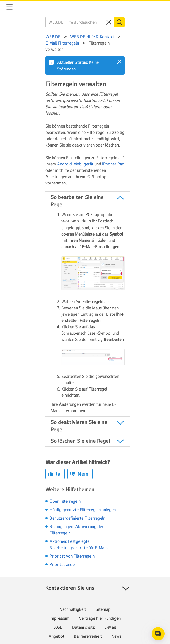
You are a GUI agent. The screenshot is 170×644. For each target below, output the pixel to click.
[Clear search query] (109, 22)
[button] (119, 62)
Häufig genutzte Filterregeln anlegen (83, 509)
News (116, 636)
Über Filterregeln (65, 501)
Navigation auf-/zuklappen (10, 7)
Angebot (56, 636)
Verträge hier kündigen (100, 618)
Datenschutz (83, 627)
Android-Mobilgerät (75, 164)
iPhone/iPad (113, 164)
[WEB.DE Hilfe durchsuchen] (80, 22)
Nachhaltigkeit (73, 609)
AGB (58, 627)
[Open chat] (158, 634)
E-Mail (110, 627)
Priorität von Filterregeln (72, 555)
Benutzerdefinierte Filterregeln (77, 518)
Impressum (60, 618)
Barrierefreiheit (88, 636)
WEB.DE (22, 7)
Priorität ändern (64, 564)
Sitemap (103, 609)
